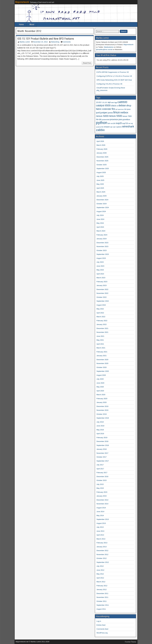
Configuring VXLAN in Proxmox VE (109, 84)
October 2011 (102, 601)
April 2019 (100, 434)
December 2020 (103, 360)
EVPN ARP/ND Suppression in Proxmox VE (113, 72)
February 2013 (102, 543)
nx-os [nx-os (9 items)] (99, 119)
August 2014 (101, 508)
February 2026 (102, 149)
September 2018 (103, 445)
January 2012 (102, 589)
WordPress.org (102, 633)
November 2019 (103, 410)
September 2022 (103, 301)
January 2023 (102, 285)
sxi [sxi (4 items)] (129, 123)
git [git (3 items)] (116, 109)
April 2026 (100, 141)
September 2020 (103, 371)
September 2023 (103, 254)
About (32, 24)
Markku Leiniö (25, 42)
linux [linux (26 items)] (117, 112)
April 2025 (100, 188)
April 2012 (100, 578)
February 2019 (102, 438)
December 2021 (103, 328)
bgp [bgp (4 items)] (116, 102)
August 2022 (101, 305)
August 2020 (101, 375)
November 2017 (103, 453)
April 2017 (100, 469)
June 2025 (100, 180)
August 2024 (101, 211)
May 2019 (100, 430)
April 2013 (100, 535)
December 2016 (103, 477)
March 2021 (101, 348)
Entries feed (101, 625)
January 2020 (102, 402)
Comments (67, 42)
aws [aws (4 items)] (113, 102)
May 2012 (100, 574)
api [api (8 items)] (109, 102)
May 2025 (100, 184)
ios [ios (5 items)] (125, 109)
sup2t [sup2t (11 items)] (119, 123)
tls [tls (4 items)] (102, 127)
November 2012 (103, 554)
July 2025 (100, 176)
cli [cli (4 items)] (117, 106)
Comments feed (102, 629)
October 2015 (102, 480)
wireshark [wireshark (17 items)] (128, 126)
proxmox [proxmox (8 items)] (114, 119)
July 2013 (100, 527)
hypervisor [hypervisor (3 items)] (121, 109)
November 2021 (103, 332)
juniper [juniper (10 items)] (104, 113)
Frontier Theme (130, 642)
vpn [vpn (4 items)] (114, 127)
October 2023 (102, 250)
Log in (99, 621)
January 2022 (102, 324)
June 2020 (100, 383)
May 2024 (100, 223)
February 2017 (102, 473)
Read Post (87, 63)
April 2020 (100, 391)
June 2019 (100, 426)
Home (21, 24)
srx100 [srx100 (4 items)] (113, 123)
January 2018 (102, 449)
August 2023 (101, 258)
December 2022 (103, 289)
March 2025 (101, 192)
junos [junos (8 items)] (110, 113)
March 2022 (101, 317)
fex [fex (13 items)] (113, 109)
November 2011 (103, 597)
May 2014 (100, 515)
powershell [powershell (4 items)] (106, 120)
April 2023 (100, 274)
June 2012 (100, 570)
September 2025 (103, 169)
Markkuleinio (109, 47)
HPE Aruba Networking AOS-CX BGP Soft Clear (114, 80)
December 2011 (103, 593)
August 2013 (101, 523)
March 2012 (101, 582)
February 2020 (102, 399)
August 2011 (101, 609)
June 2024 (100, 219)
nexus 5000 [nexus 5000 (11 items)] (102, 116)
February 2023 (102, 282)
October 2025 (102, 165)
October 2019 (102, 414)
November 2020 (103, 363)
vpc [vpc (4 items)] (111, 127)
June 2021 (100, 336)
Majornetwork (22, 2)
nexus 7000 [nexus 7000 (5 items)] (127, 116)
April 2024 (100, 227)
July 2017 (100, 465)
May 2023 (100, 270)
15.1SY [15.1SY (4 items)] (105, 102)
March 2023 (101, 278)
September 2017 (103, 461)
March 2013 (101, 539)
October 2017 (102, 457)
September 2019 (103, 418)
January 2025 (102, 196)
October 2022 (102, 297)
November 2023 (103, 246)
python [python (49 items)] (102, 123)
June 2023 (100, 266)
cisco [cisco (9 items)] (114, 106)
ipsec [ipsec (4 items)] (129, 109)
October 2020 (102, 367)
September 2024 (103, 207)
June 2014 (100, 512)
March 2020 (101, 395)
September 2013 (103, 519)
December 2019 (103, 406)
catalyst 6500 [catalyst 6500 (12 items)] (103, 106)
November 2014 (103, 504)
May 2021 (100, 340)
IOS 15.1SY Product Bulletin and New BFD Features (46, 39)
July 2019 (100, 422)
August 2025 (101, 172)
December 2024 (103, 200)
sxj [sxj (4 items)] (132, 123)
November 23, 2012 (40, 42)
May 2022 (100, 309)
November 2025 (103, 161)
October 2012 (102, 558)
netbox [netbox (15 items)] (124, 112)
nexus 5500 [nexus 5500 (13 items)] (115, 116)
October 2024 (102, 204)
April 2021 (100, 344)
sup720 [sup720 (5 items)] (125, 123)
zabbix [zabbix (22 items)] (100, 130)
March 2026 (101, 145)
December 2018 (103, 441)
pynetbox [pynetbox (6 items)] (126, 119)
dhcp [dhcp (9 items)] (129, 106)
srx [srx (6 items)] (109, 123)
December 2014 (103, 500)
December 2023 (103, 243)
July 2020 (100, 379)
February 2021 (102, 352)
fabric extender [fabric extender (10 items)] (104, 109)
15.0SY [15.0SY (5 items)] (99, 102)
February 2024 (102, 235)
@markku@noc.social (104, 50)
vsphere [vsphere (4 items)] (119, 127)
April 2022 (100, 313)
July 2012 (100, 566)
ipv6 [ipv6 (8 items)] (98, 113)
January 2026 (102, 153)
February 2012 (102, 586)
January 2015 (102, 496)
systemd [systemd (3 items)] (99, 127)
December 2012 (103, 551)
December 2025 (103, 157)
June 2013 (100, 531)
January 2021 (102, 356)
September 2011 (103, 605)
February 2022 (102, 321)
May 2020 (100, 387)
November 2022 (103, 293)
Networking (55, 42)
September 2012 (103, 562)
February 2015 (102, 492)
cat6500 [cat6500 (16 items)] (122, 102)
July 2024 (100, 215)
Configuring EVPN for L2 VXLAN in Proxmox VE (114, 76)
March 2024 (101, 231)
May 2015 (100, 488)
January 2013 (102, 547)
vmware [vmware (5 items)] (107, 127)
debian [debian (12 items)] (122, 106)
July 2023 (100, 262)
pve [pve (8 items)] (120, 119)
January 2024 (102, 239)
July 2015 (100, 484)
